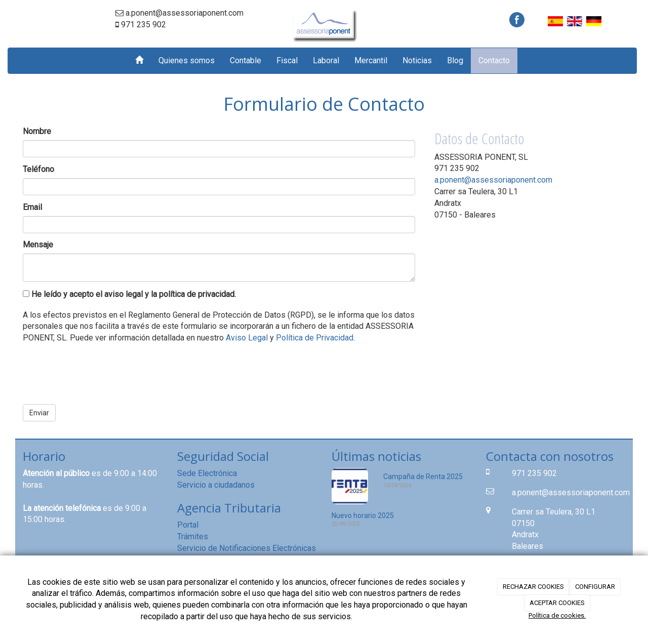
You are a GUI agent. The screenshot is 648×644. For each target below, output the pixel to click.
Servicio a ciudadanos (216, 485)
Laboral (326, 60)
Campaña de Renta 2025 (423, 477)
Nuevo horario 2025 (363, 516)
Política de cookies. (557, 615)
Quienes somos (187, 60)
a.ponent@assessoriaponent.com (493, 180)
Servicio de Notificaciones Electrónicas (247, 548)
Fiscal (287, 60)
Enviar (39, 413)
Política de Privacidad (315, 338)
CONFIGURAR (595, 587)
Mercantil (371, 60)
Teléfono (38, 169)
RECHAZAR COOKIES (533, 587)
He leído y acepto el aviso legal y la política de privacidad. (129, 294)
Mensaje (38, 245)
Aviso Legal (247, 338)
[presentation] (100, 370)
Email (32, 207)
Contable (246, 60)
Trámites (193, 536)
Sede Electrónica (207, 473)
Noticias (417, 60)
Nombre (37, 131)
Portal (188, 525)
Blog (455, 60)
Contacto (494, 60)
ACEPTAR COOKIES (557, 603)
